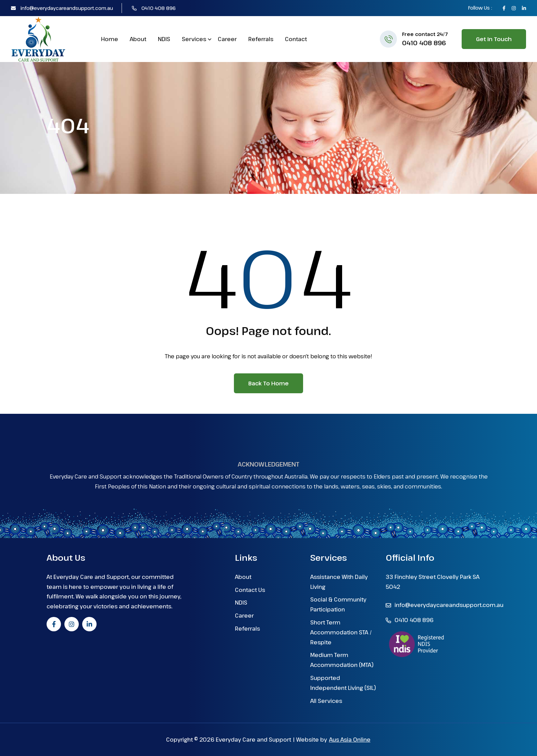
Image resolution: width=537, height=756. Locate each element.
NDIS (164, 39)
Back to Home (268, 383)
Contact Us (250, 590)
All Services (326, 701)
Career (227, 39)
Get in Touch (494, 39)
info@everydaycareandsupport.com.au (62, 8)
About (138, 39)
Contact (296, 39)
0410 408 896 (154, 8)
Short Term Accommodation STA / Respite (341, 632)
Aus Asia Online (350, 740)
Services (194, 39)
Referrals (261, 39)
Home (110, 39)
